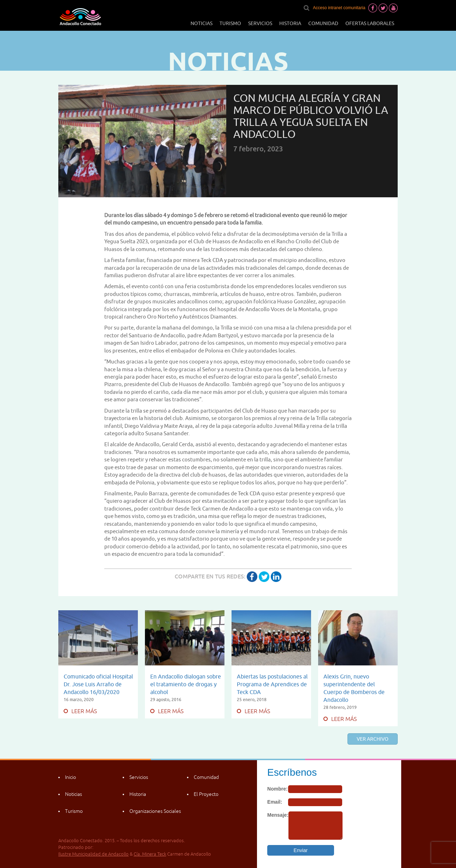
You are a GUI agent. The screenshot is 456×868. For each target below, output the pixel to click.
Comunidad (323, 23)
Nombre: (277, 789)
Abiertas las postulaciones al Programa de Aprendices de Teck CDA (272, 684)
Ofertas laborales (370, 23)
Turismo (230, 23)
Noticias (201, 23)
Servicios (260, 23)
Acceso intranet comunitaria (339, 8)
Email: (275, 802)
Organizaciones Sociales (155, 811)
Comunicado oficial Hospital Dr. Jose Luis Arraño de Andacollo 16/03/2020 (98, 684)
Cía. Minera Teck (150, 854)
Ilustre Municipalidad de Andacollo (93, 854)
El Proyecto (206, 794)
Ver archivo (373, 739)
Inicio (71, 777)
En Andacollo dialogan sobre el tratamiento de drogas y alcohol (186, 684)
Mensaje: (278, 815)
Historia (290, 23)
